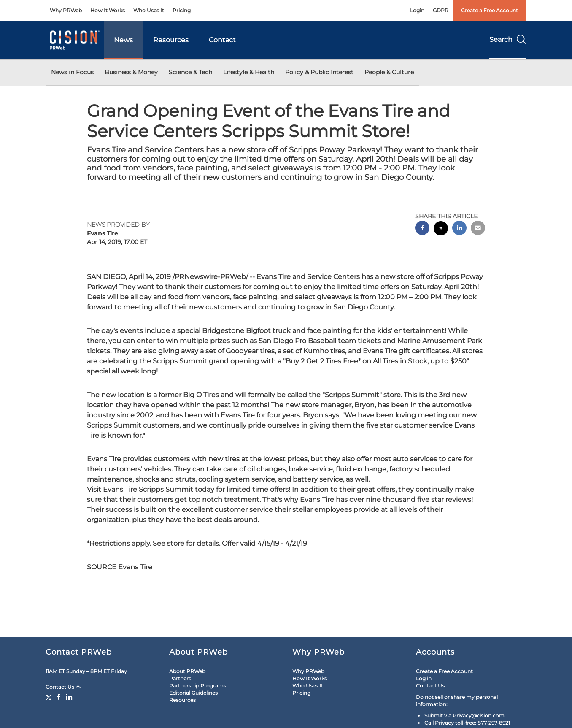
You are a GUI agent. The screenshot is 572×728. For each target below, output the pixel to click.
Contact (222, 40)
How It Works (108, 10)
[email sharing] (478, 229)
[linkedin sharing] (459, 229)
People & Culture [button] (389, 72)
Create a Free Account (490, 10)
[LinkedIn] (69, 697)
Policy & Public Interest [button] (319, 72)
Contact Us (63, 687)
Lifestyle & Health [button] (249, 72)
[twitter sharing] (441, 229)
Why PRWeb (66, 10)
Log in (424, 678)
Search (508, 39)
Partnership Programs (198, 686)
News (123, 40)
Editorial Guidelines (193, 693)
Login (417, 10)
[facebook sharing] (422, 229)
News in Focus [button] (72, 72)
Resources (171, 40)
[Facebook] (59, 697)
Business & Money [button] (131, 72)
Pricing (182, 10)
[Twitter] (50, 697)
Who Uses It (149, 10)
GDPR (441, 10)
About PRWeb (187, 671)
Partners (180, 678)
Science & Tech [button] (190, 72)
